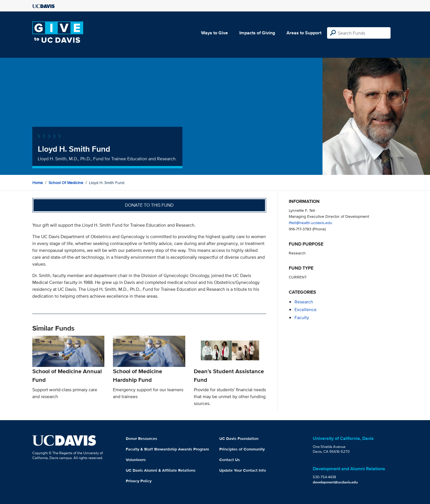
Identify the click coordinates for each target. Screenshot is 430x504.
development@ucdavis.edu (335, 482)
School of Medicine (66, 183)
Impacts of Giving (257, 33)
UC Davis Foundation (239, 438)
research (304, 302)
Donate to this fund (149, 205)
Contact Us (230, 460)
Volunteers (136, 460)
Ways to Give (214, 33)
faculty (302, 318)
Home (38, 183)
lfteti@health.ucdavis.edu (310, 223)
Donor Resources (142, 438)
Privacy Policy (139, 481)
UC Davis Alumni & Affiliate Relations (161, 470)
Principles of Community (242, 449)
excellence (305, 310)
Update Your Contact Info (243, 470)
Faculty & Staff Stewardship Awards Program (167, 449)
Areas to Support (304, 33)
